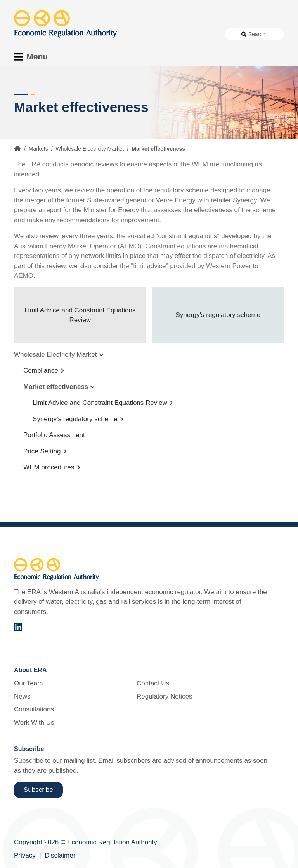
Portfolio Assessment (54, 435)
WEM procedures (49, 467)
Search (257, 34)
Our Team (28, 683)
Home (17, 148)
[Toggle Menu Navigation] (33, 57)
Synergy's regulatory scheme (218, 315)
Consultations (34, 709)
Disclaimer (60, 855)
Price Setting (42, 451)
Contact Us (153, 683)
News (22, 696)
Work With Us (34, 722)
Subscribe (38, 790)
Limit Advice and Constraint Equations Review (80, 315)
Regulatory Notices (165, 696)
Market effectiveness (56, 387)
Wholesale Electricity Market (90, 149)
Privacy (25, 855)
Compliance (41, 370)
